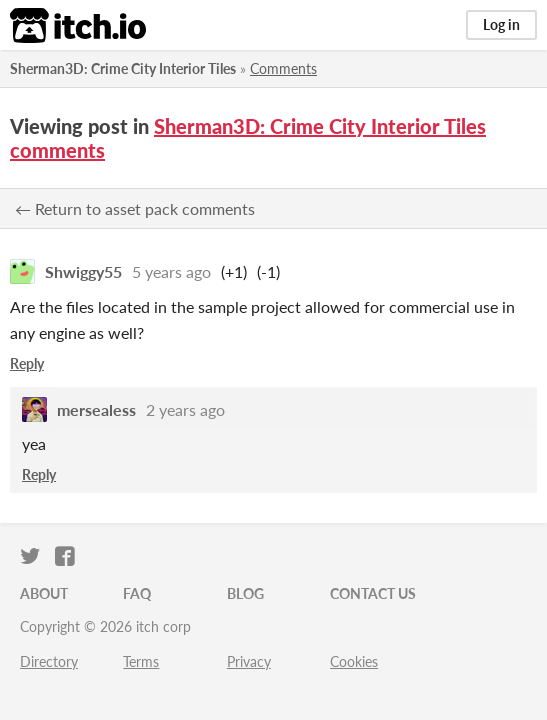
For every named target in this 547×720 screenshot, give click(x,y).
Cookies (354, 661)
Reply (27, 363)
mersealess (96, 409)
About (44, 593)
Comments (283, 68)
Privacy (249, 661)
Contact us (373, 593)
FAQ (137, 593)
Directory (49, 661)
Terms (141, 661)
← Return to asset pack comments (135, 208)
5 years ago (171, 271)
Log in (501, 24)
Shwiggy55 (83, 271)
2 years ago (185, 409)
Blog (245, 593)
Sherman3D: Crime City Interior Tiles (123, 68)
